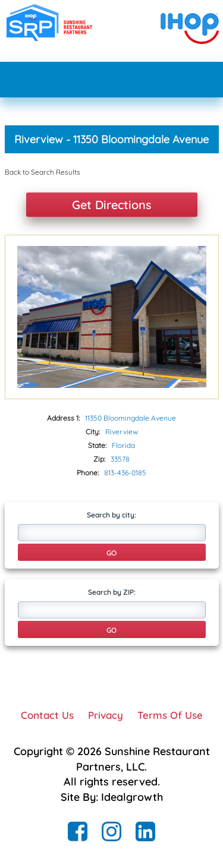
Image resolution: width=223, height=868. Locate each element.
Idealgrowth (132, 797)
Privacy (106, 715)
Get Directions (112, 205)
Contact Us (47, 715)
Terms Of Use (170, 715)
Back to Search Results (43, 172)
